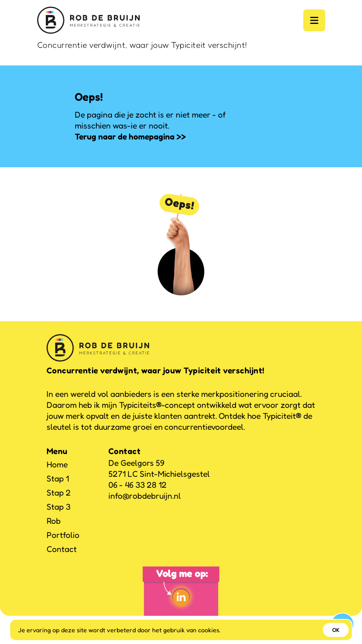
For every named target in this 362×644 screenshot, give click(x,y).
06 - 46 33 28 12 (138, 485)
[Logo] (88, 20)
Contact (62, 549)
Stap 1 (58, 478)
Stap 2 (59, 493)
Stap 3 (59, 507)
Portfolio (63, 535)
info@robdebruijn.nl (145, 496)
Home (57, 464)
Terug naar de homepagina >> (130, 137)
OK (336, 630)
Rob (54, 521)
